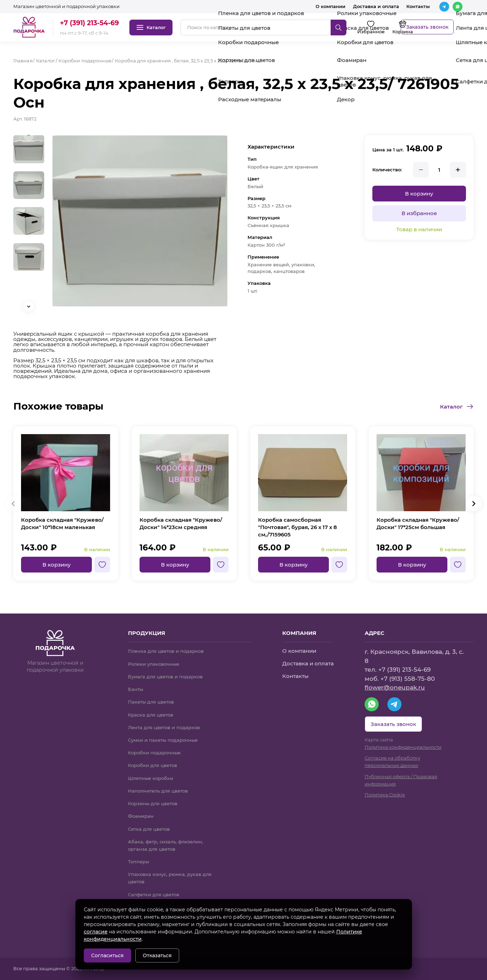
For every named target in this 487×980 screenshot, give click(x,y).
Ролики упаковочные (154, 664)
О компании (330, 6)
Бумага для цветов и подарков (165, 677)
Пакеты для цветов (151, 702)
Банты (136, 689)
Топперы (138, 862)
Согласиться (107, 955)
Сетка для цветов (149, 829)
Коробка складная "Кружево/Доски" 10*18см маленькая (62, 523)
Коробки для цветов (153, 765)
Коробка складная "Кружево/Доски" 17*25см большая (418, 523)
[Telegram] (444, 7)
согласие (96, 932)
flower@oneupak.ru (395, 687)
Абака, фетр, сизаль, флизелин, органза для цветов (165, 845)
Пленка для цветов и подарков (166, 651)
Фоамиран (141, 816)
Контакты (418, 6)
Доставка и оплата (376, 6)
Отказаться (157, 955)
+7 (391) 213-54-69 (89, 23)
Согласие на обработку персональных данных (392, 762)
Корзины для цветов (153, 803)
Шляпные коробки (151, 778)
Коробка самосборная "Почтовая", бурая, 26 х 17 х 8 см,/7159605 (297, 527)
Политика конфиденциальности (403, 747)
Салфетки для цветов (154, 895)
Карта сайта (379, 740)
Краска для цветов (151, 715)
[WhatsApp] (458, 7)
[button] (29, 307)
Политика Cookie (385, 795)
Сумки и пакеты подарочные (163, 740)
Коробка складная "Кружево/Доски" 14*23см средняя (181, 523)
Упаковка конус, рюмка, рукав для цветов (170, 878)
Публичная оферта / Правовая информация (401, 780)
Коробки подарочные (154, 753)
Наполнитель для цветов (158, 791)
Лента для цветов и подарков (164, 727)
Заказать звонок (427, 27)
